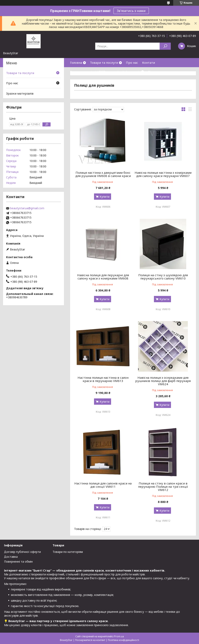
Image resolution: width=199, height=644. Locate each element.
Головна (76, 63)
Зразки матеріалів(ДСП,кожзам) (94, 72)
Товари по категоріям (68, 552)
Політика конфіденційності (123, 640)
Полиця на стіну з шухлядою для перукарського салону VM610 (163, 277)
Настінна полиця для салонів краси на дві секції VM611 (103, 485)
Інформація (131, 72)
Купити (104, 197)
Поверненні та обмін (18, 561)
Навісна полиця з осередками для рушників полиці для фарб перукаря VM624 (163, 381)
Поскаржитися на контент (90, 640)
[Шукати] (165, 46)
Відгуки (154, 72)
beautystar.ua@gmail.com (27, 208)
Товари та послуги (104, 63)
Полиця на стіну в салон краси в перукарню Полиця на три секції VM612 (163, 487)
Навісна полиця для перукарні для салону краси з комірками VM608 (103, 277)
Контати (149, 63)
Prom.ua (119, 636)
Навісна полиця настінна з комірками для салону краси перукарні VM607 (163, 174)
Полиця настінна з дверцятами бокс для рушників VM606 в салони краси (103, 174)
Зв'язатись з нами (131, 11)
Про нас (132, 63)
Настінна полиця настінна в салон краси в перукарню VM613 (103, 379)
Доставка (11, 557)
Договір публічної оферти (22, 552)
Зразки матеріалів (20, 93)
